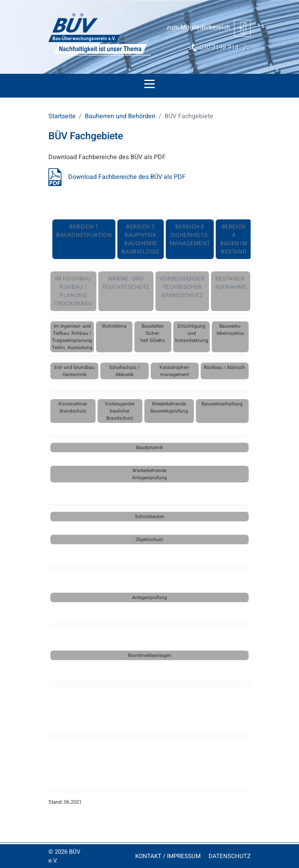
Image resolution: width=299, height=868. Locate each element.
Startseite (62, 116)
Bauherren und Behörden (120, 116)
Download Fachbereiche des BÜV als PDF (127, 177)
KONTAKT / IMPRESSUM (168, 856)
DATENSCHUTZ (230, 856)
